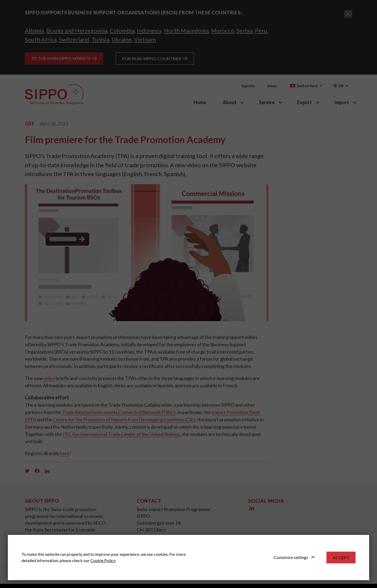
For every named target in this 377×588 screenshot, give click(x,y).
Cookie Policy (103, 560)
